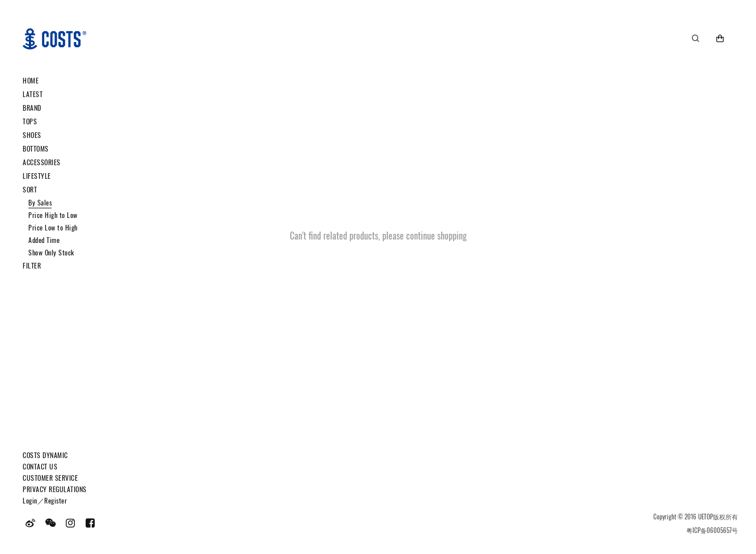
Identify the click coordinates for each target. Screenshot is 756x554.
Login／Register (45, 500)
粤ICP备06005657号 (712, 530)
